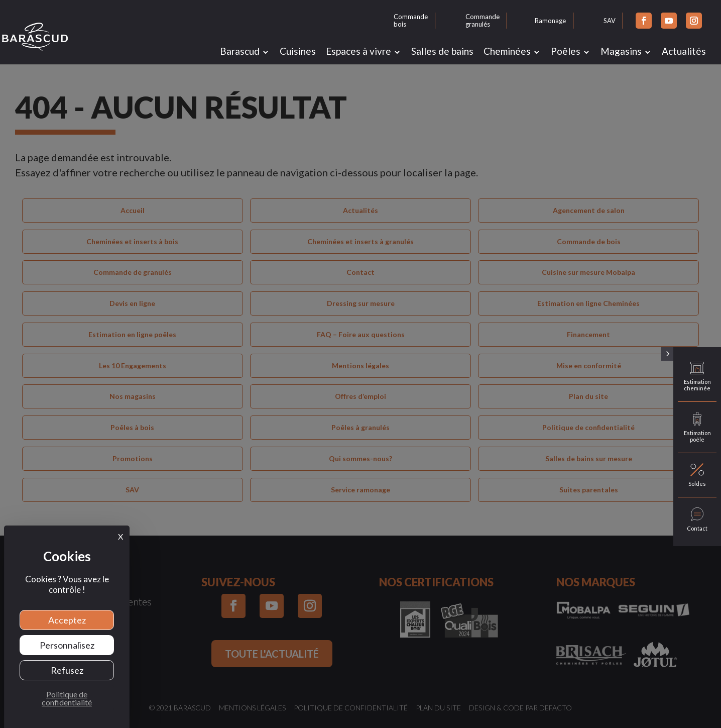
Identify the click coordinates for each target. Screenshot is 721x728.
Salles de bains (442, 51)
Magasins (621, 51)
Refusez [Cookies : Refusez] (67, 670)
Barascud (240, 51)
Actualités (684, 51)
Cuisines (298, 51)
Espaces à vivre (358, 51)
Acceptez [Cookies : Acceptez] (67, 620)
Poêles (566, 51)
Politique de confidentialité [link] (67, 698)
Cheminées (507, 51)
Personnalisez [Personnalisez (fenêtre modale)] (67, 645)
